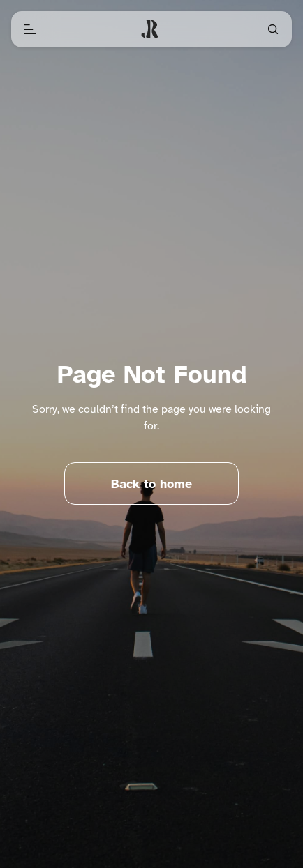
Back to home (151, 484)
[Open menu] (30, 29)
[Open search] (273, 29)
